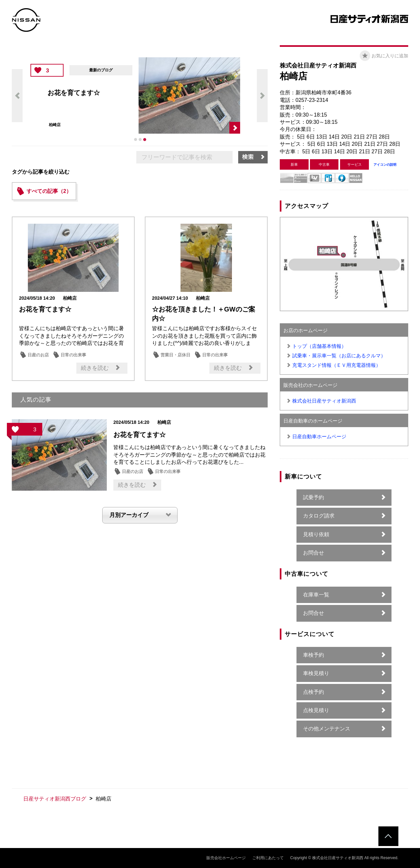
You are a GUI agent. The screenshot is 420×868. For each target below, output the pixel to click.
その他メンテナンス (327, 729)
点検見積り (316, 710)
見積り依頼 (316, 534)
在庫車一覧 (316, 595)
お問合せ (314, 553)
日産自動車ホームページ (319, 436)
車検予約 (314, 655)
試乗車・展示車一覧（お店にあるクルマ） (339, 356)
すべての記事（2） (49, 191)
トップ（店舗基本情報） (319, 346)
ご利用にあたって (268, 858)
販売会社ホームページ (226, 858)
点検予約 (314, 692)
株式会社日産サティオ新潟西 (324, 401)
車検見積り (316, 673)
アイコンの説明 (385, 165)
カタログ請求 (319, 516)
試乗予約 (314, 497)
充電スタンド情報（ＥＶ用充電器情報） (336, 365)
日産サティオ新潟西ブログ (55, 799)
